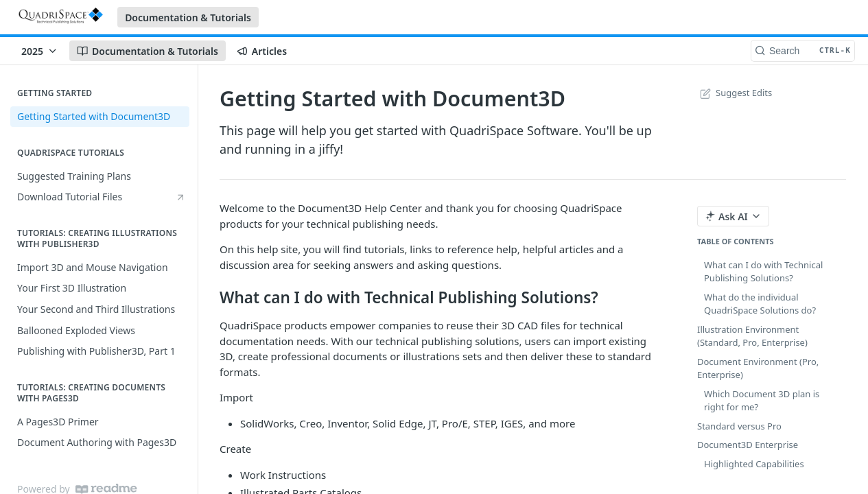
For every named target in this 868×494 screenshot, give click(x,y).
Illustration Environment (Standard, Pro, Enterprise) (752, 336)
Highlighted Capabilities (754, 464)
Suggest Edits (735, 93)
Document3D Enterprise (748, 445)
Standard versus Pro (739, 426)
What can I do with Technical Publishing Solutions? (763, 272)
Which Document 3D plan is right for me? (762, 401)
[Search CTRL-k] (803, 51)
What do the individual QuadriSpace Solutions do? (760, 304)
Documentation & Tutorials (188, 17)
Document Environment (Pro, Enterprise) (758, 368)
